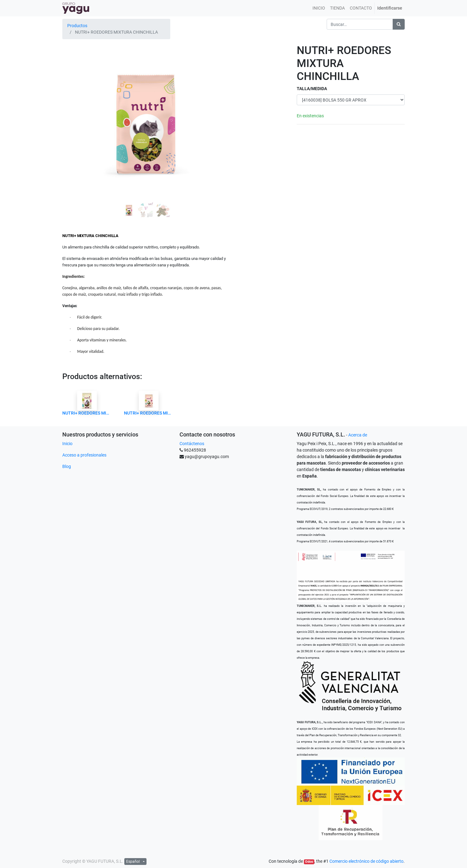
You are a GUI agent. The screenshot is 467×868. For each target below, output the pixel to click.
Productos (77, 26)
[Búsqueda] (399, 24)
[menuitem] (319, 8)
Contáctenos (192, 444)
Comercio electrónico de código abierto (366, 861)
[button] (75, 106)
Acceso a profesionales (84, 455)
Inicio (67, 444)
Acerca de (358, 435)
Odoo (309, 862)
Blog (67, 466)
